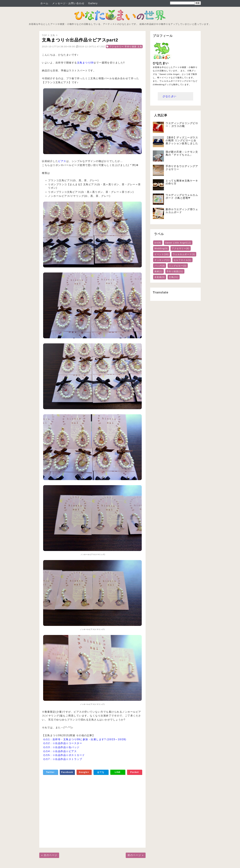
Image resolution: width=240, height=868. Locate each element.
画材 (158, 271)
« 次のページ (49, 855)
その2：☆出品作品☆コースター (62, 743)
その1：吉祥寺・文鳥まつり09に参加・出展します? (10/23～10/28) (84, 739)
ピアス (62, 161)
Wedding (161, 248)
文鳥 (174, 277)
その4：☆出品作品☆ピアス (60, 751)
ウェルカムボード (184, 254)
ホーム (44, 3)
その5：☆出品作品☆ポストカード (64, 755)
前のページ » (136, 855)
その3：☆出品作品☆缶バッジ (61, 747)
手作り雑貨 (175, 271)
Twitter (50, 772)
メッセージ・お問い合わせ (68, 3)
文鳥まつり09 (85, 63)
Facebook (67, 772)
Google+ (84, 772)
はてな (101, 772)
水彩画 (160, 277)
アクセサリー (181, 248)
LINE (118, 772)
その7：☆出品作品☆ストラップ (62, 759)
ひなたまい (169, 96)
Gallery (93, 3)
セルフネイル (182, 260)
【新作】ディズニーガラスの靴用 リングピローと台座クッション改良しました (182, 140)
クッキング (162, 260)
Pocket (135, 772)
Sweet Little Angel (178, 243)
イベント (162, 254)
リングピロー (178, 266)
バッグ (160, 266)
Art (158, 243)
